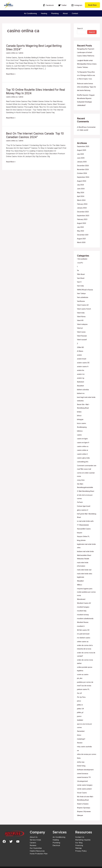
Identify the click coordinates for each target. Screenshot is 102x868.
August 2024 (82, 186)
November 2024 (84, 174)
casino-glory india (84, 458)
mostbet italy (82, 608)
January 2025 (83, 167)
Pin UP (80, 689)
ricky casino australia (85, 741)
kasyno (80, 531)
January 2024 (83, 212)
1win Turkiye (82, 296)
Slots (79, 756)
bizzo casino (82, 424)
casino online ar (83, 450)
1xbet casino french (85, 311)
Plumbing (55, 13)
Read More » (11, 74)
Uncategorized (83, 778)
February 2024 (83, 208)
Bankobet (81, 383)
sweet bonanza (83, 771)
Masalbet (81, 578)
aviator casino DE (84, 364)
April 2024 (81, 201)
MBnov (80, 582)
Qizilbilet (80, 715)
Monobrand (82, 597)
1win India (81, 289)
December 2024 (83, 170)
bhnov (80, 416)
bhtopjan (81, 420)
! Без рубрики (83, 262)
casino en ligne (83, 439)
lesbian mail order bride (86, 550)
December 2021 (83, 238)
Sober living (82, 763)
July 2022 (81, 231)
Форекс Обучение (84, 808)
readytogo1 (81, 734)
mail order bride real (85, 568)
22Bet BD (81, 349)
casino (80, 435)
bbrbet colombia (84, 391)
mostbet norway (84, 612)
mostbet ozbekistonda (86, 615)
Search (80, 28)
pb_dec (80, 674)
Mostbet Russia (83, 619)
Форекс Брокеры (84, 804)
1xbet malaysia (83, 327)
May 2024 (81, 197)
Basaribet (81, 387)
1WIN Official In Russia (86, 293)
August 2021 (82, 242)
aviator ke (81, 372)
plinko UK (81, 704)
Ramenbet (81, 726)
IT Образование (84, 524)
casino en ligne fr (84, 443)
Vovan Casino (83, 790)
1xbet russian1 (83, 342)
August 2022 (82, 227)
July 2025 (81, 159)
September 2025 (84, 152)
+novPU (80, 266)
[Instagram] (77, 5)
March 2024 (82, 204)
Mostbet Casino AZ (85, 600)
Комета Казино (83, 801)
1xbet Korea (82, 319)
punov (80, 711)
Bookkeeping (82, 428)
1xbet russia (82, 334)
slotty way (81, 760)
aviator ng (81, 379)
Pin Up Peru (82, 693)
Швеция (80, 812)
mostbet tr (81, 623)
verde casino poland (85, 786)
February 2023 (83, 223)
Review (80, 737)
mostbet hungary (84, 604)
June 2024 (81, 193)
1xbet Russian (83, 338)
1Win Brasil (81, 277)
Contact (77, 13)
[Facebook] (48, 5)
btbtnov (80, 431)
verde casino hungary (86, 782)
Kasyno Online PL (84, 535)
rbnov (79, 730)
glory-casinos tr (83, 509)
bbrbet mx (81, 394)
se (78, 745)
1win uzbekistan (83, 300)
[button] (92, 5)
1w (78, 274)
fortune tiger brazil (84, 505)
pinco (79, 696)
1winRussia (81, 304)
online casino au (84, 638)
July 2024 (81, 189)
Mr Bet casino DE (84, 627)
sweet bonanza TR (85, 775)
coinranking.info (83, 462)
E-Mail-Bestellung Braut (87, 490)
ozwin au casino (83, 670)
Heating (43, 13)
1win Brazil (81, 281)
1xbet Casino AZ (83, 308)
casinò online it (83, 454)
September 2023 (84, 219)
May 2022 (81, 235)
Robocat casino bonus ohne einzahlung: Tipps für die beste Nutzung (86, 90)
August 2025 (82, 155)
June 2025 (81, 163)
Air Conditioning (29, 13)
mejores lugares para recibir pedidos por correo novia (85, 589)
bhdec (80, 412)
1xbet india (81, 315)
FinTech (80, 501)
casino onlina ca (13, 53)
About (66, 13)
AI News (80, 353)
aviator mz (81, 376)
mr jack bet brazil (84, 630)
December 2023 (83, 216)
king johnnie (82, 539)
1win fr (80, 285)
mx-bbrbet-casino (84, 634)
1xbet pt (80, 330)
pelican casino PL (84, 685)
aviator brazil (82, 360)
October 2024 (83, 178)
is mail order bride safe (86, 520)
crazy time (81, 480)
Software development (86, 767)
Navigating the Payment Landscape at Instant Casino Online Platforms (87, 52)
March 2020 (82, 246)
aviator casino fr (84, 368)
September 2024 (84, 182)
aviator (80, 357)
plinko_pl (81, 708)
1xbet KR (81, 323)
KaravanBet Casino (85, 527)
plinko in (80, 700)
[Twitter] (62, 5)
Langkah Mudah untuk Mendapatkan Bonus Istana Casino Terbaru (86, 64)
